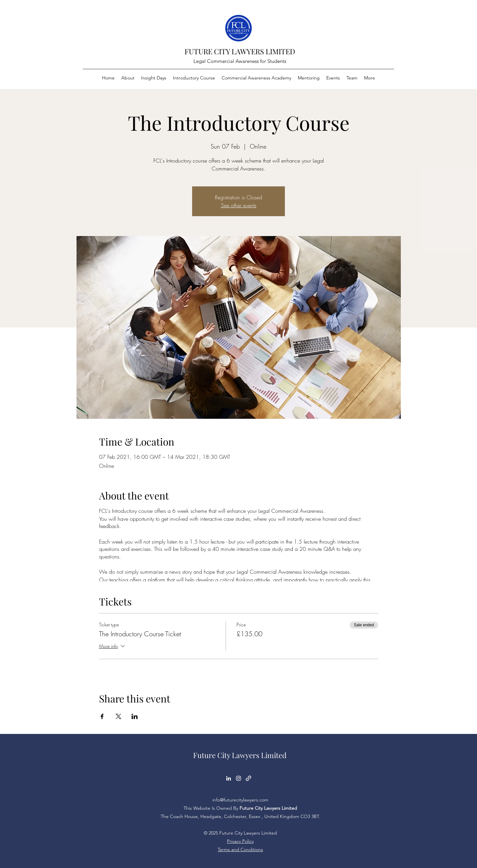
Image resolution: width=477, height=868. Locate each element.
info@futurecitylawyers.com (240, 800)
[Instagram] (238, 778)
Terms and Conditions (240, 849)
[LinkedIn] (229, 778)
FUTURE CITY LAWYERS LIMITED (240, 51)
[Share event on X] (118, 716)
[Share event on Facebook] (102, 716)
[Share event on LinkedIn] (135, 716)
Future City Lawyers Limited (240, 755)
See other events (239, 205)
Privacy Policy (240, 841)
